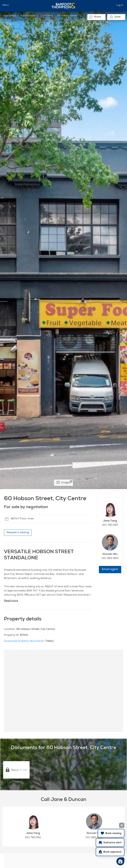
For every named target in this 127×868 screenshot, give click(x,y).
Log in (120, 5)
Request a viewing (18, 533)
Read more (11, 601)
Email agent (110, 569)
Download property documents (24, 641)
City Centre (47, 16)
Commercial (9, 16)
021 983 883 (110, 558)
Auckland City (28, 16)
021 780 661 (110, 525)
